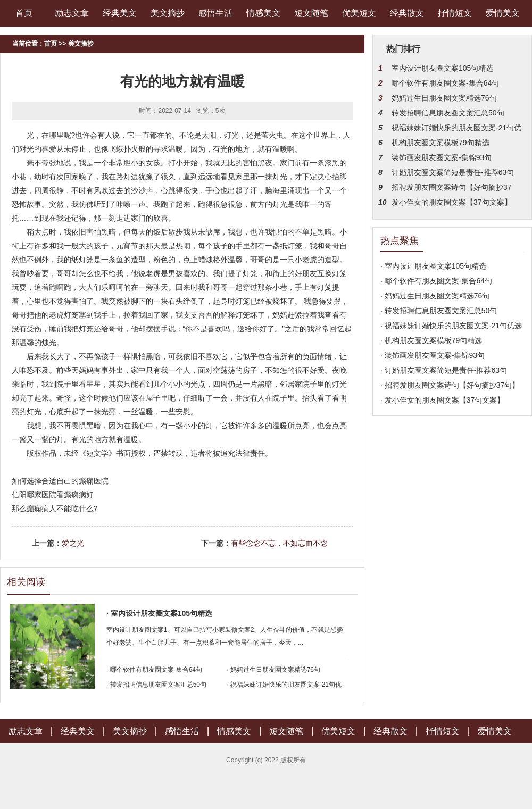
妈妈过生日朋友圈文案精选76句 (444, 98)
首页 (24, 13)
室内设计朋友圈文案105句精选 (442, 68)
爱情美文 (503, 13)
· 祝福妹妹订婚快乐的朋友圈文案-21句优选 (451, 326)
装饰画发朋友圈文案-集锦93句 (442, 157)
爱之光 (73, 543)
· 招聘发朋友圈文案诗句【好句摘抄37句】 (450, 385)
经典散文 (407, 13)
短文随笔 (311, 13)
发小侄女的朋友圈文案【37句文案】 (452, 202)
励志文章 (72, 13)
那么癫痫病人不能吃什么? (55, 508)
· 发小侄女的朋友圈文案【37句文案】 (442, 400)
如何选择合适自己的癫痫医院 (60, 481)
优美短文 (359, 13)
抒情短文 (455, 13)
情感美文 (263, 13)
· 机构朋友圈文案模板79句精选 (431, 340)
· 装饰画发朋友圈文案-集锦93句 (433, 355)
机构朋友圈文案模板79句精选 (440, 143)
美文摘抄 (168, 13)
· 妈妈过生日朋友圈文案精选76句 (273, 670)
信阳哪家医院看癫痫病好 (53, 495)
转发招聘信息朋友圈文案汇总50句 (448, 113)
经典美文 (120, 13)
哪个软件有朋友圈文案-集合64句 (445, 83)
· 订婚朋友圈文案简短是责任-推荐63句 (444, 370)
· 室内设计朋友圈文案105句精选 (159, 613)
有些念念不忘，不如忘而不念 (279, 543)
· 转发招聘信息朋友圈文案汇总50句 (156, 685)
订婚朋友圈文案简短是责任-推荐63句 (453, 172)
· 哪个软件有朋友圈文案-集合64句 (154, 670)
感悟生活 (215, 13)
